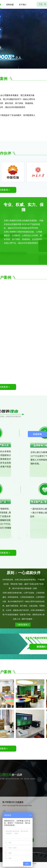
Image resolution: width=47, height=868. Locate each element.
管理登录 (33, 864)
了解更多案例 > (17, 625)
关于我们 (23, 5)
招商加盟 (10, 5)
